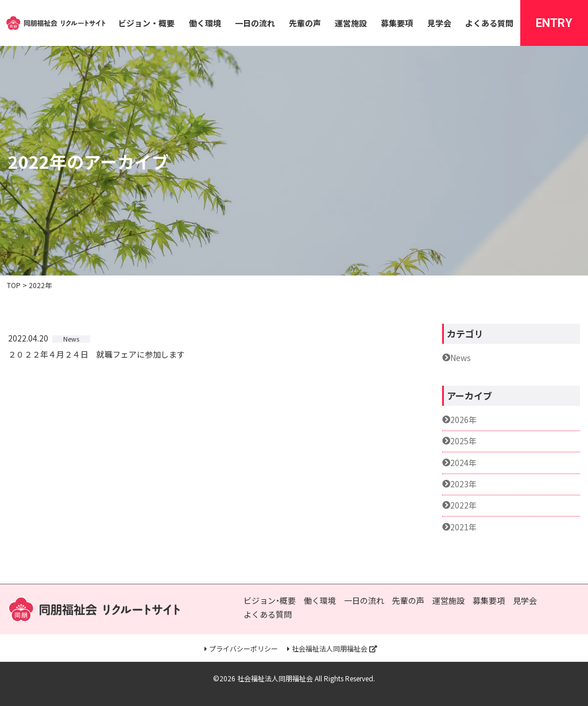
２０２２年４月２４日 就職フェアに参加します (96, 355)
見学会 (439, 23)
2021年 (463, 527)
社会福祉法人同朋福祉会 (330, 649)
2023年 (463, 484)
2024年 (463, 463)
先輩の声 (305, 23)
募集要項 (397, 23)
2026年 (463, 420)
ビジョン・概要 (146, 23)
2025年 (463, 441)
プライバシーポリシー (243, 649)
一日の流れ (255, 23)
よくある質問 (489, 23)
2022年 (463, 505)
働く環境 (205, 23)
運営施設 (351, 23)
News (461, 358)
